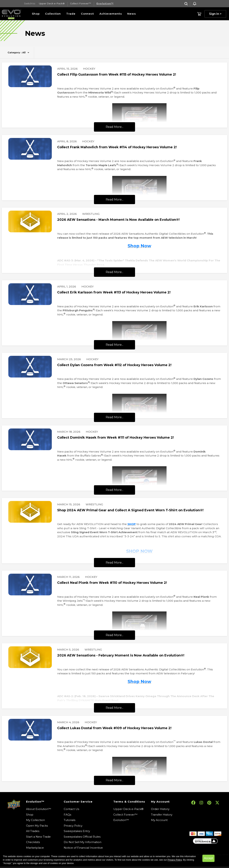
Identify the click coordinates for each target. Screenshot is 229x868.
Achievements (111, 14)
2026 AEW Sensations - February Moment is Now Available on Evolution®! (121, 655)
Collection (53, 14)
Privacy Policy (175, 860)
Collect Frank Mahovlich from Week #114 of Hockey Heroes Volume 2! (117, 147)
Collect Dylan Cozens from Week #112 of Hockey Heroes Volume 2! (114, 365)
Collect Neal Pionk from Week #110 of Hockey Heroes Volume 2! (112, 583)
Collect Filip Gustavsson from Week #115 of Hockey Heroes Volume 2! (117, 74)
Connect (87, 14)
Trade (71, 14)
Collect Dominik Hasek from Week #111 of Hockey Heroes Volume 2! (115, 438)
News (132, 14)
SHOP (132, 524)
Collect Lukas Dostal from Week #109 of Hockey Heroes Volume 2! (114, 728)
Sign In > (215, 14)
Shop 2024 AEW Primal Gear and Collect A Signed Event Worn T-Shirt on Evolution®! (130, 510)
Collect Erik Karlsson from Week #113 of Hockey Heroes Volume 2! (114, 292)
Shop (36, 14)
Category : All (17, 52)
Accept (208, 858)
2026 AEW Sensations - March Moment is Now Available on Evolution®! (118, 220)
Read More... (114, 127)
